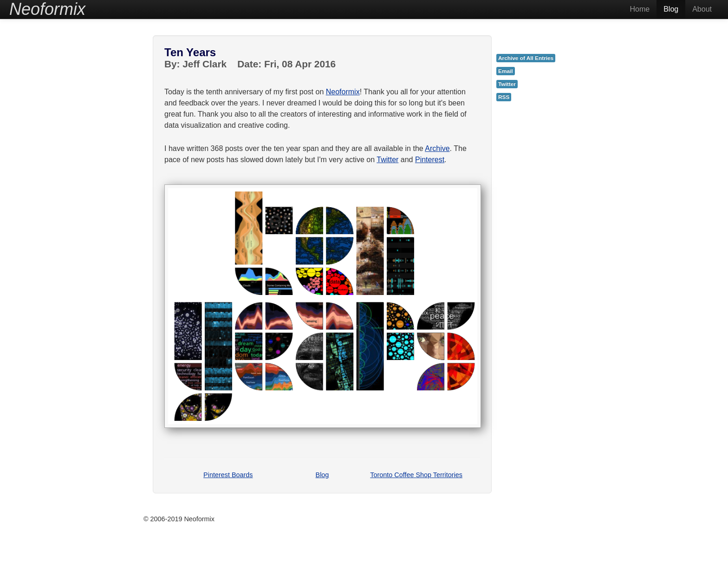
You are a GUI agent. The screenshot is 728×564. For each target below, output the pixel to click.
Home (640, 9)
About (702, 9)
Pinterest (430, 160)
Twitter (387, 160)
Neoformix (343, 92)
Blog (671, 9)
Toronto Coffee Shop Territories (416, 475)
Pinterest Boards (228, 475)
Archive (437, 148)
